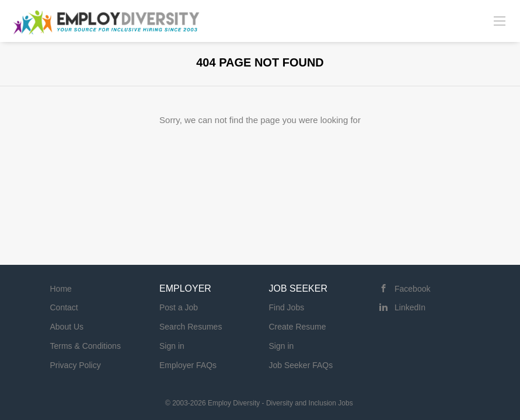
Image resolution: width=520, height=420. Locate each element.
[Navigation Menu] (500, 20)
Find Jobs (287, 307)
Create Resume (298, 327)
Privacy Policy (76, 365)
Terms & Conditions (85, 346)
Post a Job (179, 307)
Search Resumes (191, 327)
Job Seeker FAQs (301, 365)
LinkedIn (410, 307)
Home (61, 289)
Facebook (412, 289)
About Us (67, 327)
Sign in (172, 346)
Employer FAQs (188, 365)
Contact (64, 307)
